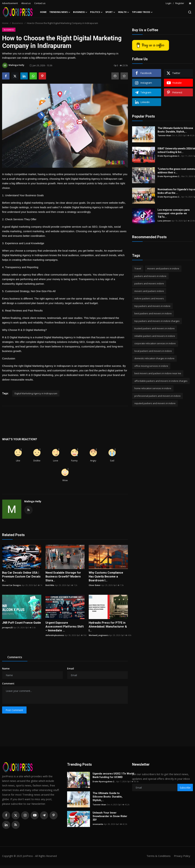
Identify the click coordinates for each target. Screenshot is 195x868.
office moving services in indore (151, 366)
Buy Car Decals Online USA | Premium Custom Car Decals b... (21, 577)
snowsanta (98, 824)
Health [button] (124, 12)
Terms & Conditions (158, 856)
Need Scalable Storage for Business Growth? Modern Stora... (63, 577)
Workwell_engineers (99, 635)
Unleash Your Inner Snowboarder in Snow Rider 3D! (110, 816)
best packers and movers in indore (153, 313)
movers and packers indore (149, 291)
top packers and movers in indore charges (157, 321)
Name (6, 668)
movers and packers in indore (163, 268)
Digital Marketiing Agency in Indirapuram (36, 393)
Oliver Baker (95, 585)
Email (71, 668)
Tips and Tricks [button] (142, 12)
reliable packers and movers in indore (155, 336)
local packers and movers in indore (153, 351)
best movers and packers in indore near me (158, 373)
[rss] (16, 825)
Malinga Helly (33, 501)
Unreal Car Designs (12, 585)
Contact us (40, 3)
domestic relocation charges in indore (154, 358)
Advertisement (10, 3)
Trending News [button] (60, 12)
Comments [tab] (15, 657)
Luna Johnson (164, 221)
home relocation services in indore (153, 388)
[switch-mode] (190, 3)
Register (180, 3)
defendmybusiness (55, 635)
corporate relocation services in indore (155, 343)
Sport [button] (110, 12)
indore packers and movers (149, 298)
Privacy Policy (182, 856)
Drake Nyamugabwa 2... (169, 156)
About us (26, 3)
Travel (138, 268)
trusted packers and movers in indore (155, 328)
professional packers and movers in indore (157, 396)
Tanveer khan (164, 135)
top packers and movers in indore (152, 306)
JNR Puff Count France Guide (22, 623)
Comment (8, 683)
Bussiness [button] (80, 12)
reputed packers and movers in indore (155, 403)
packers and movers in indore (150, 276)
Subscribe (185, 788)
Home (43, 12)
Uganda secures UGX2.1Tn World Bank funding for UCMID (113, 775)
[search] (190, 12)
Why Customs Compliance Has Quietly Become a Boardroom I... (106, 577)
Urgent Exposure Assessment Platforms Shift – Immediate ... (65, 627)
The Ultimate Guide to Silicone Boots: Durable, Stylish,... (175, 130)
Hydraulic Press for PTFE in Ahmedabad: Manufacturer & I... (108, 627)
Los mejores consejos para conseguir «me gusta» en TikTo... (174, 213)
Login (168, 3)
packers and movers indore (149, 283)
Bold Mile (50, 585)
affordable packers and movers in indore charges (161, 381)
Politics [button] (96, 12)
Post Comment (14, 710)
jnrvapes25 (7, 627)
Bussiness (18, 23)
